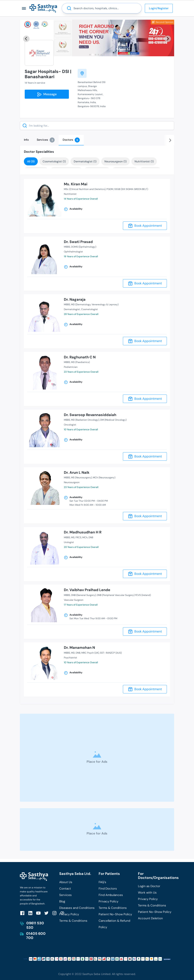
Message (47, 94)
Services (65, 895)
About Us (66, 882)
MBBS (67, 247)
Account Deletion (150, 918)
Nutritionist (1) (144, 161)
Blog (62, 901)
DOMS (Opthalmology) (84, 247)
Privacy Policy (69, 914)
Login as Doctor (149, 886)
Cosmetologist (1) (54, 161)
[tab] (90, 55)
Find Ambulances (111, 895)
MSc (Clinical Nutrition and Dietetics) (85, 189)
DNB (91, 537)
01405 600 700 (36, 936)
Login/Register (159, 8)
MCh (85, 537)
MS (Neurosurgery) (81, 478)
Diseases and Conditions (77, 908)
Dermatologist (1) (85, 161)
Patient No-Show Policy (115, 914)
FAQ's (102, 882)
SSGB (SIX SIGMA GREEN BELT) (131, 189)
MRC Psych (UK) (90, 653)
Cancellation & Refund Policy (114, 924)
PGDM (110, 189)
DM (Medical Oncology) (113, 420)
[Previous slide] (26, 39)
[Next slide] (168, 39)
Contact (65, 889)
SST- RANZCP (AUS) (111, 653)
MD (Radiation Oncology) (85, 420)
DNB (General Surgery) (83, 595)
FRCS (78, 537)
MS (73, 537)
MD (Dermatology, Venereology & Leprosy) (95, 304)
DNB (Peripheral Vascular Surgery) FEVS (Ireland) (124, 595)
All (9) (31, 161)
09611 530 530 (35, 925)
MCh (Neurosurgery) (104, 478)
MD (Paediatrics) (80, 362)
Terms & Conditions (73, 921)
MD (73, 653)
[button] (24, 8)
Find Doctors (108, 889)
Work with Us (147, 893)
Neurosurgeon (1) (115, 161)
